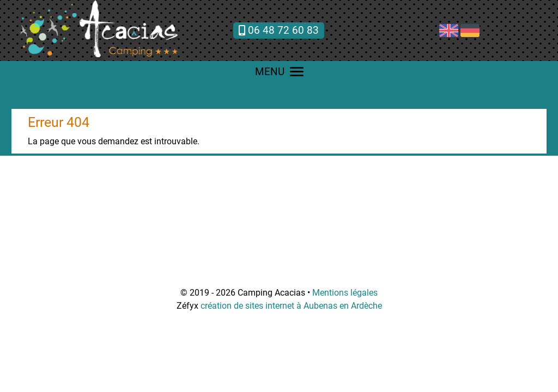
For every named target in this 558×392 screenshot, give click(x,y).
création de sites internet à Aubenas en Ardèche (291, 306)
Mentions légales (345, 293)
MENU (279, 72)
